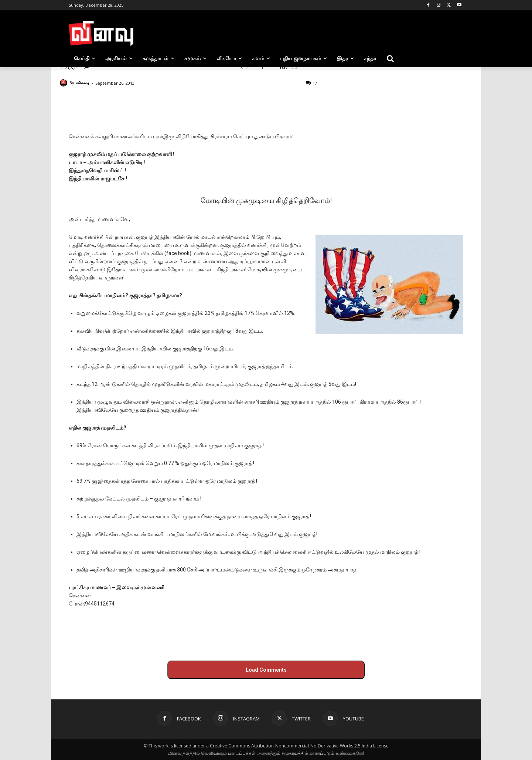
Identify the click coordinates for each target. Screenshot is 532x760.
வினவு (83, 83)
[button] (390, 58)
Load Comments (266, 670)
